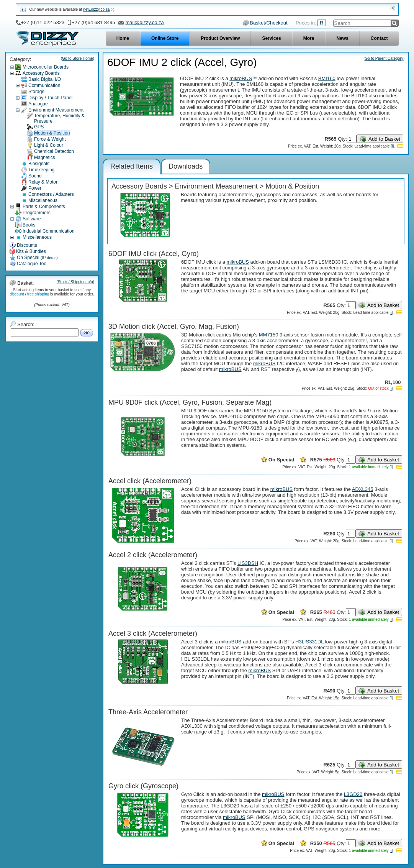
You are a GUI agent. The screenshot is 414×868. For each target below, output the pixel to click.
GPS (39, 127)
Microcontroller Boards (46, 67)
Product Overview (220, 38)
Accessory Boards (41, 73)
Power (35, 188)
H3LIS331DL (309, 642)
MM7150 (269, 335)
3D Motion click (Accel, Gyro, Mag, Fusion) (174, 327)
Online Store (165, 38)
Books (29, 225)
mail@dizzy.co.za (144, 22)
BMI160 (327, 78)
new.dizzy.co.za (96, 9)
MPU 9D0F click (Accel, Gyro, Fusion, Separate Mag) (190, 402)
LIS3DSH (248, 563)
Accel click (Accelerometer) (150, 481)
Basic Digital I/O (45, 79)
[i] (392, 146)
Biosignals (39, 164)
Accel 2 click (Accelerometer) (153, 555)
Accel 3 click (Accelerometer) (153, 633)
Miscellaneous (43, 200)
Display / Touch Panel (50, 98)
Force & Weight (50, 139)
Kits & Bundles (31, 251)
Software (32, 219)
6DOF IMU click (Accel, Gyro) (154, 254)
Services (271, 38)
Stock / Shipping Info (75, 282)
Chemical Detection (54, 151)
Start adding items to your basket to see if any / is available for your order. (52, 292)
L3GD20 (353, 794)
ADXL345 (363, 489)
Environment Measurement (56, 110)
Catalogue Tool (32, 264)
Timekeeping (41, 170)
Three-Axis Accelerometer (148, 712)
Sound (35, 176)
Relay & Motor (43, 182)
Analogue (38, 104)
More (309, 38)
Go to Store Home (78, 58)
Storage (36, 92)
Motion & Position (52, 133)
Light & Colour (49, 145)
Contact (379, 38)
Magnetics (45, 158)
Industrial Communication (48, 231)
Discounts (27, 245)
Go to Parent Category (384, 58)
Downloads (186, 166)
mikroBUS (241, 78)
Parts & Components (44, 207)
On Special (37, 258)
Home (123, 38)
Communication (44, 85)
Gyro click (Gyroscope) (143, 786)
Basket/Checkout (268, 23)
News (342, 38)
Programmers (37, 213)
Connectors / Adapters (51, 194)
